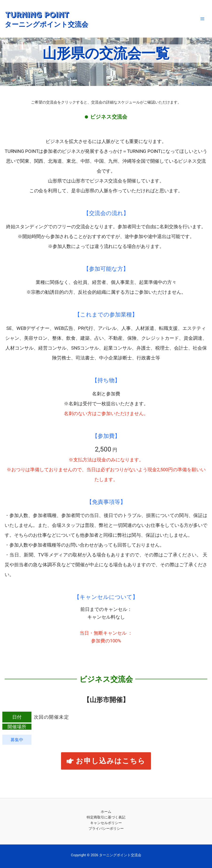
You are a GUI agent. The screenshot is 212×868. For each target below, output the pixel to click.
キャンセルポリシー (106, 823)
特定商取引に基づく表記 (106, 817)
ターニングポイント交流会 (46, 24)
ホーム (106, 812)
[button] (106, 761)
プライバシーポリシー (106, 829)
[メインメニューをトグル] (202, 19)
